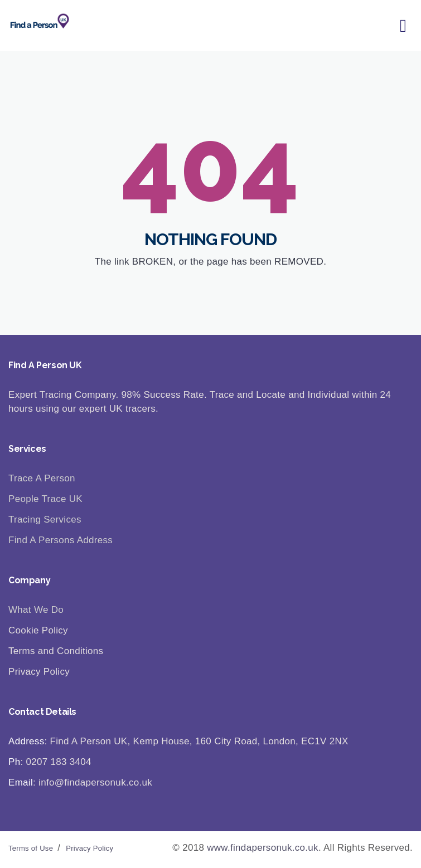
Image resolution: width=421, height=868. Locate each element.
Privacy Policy (89, 848)
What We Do (36, 610)
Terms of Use (31, 848)
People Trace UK (45, 499)
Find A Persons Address (61, 540)
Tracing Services (45, 520)
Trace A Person (42, 478)
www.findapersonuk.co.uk (263, 848)
